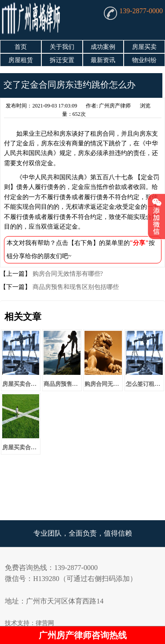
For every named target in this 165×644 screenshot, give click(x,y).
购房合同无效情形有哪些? (67, 274)
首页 (21, 47)
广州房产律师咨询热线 (83, 635)
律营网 (45, 623)
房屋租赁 (21, 60)
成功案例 (103, 47)
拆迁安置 (62, 60)
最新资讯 (103, 60)
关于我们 (62, 47)
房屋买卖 (144, 47)
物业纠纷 (144, 60)
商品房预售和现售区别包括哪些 (75, 287)
